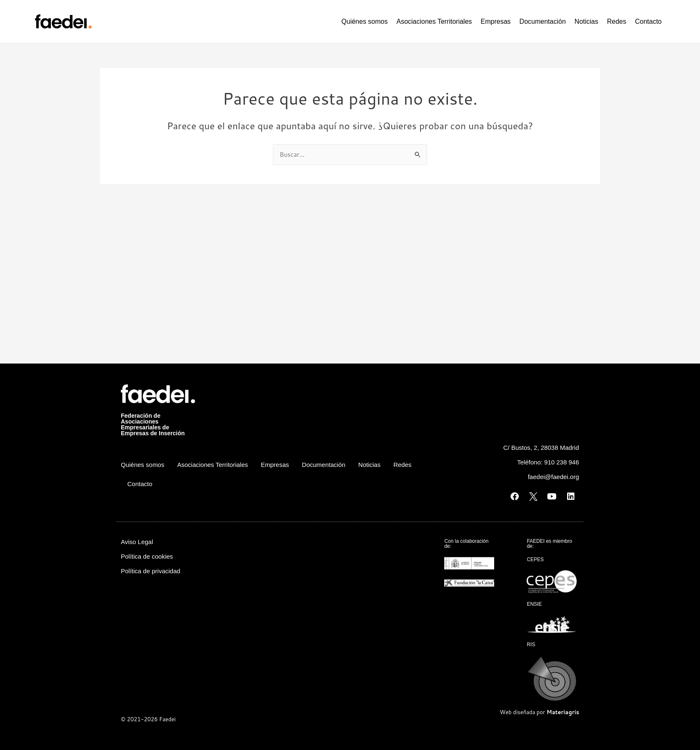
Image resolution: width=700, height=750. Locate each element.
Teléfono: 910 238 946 (548, 462)
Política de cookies (147, 556)
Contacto (648, 21)
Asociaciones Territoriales (434, 21)
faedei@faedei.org (554, 477)
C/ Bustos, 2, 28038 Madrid (541, 448)
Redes (617, 21)
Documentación (543, 21)
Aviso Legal (137, 542)
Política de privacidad (151, 571)
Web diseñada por (540, 712)
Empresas (496, 21)
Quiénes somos (364, 21)
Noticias (586, 21)
